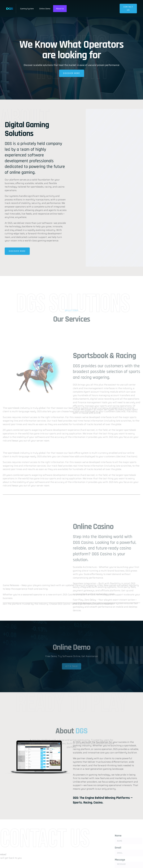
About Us (60, 9)
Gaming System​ (27, 9)
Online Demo (45, 9)
